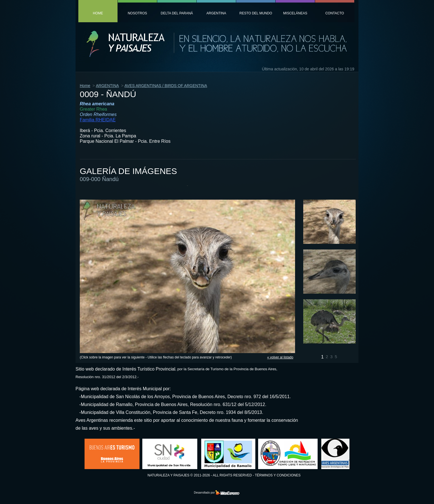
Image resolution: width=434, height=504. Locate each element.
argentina (216, 13)
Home (85, 86)
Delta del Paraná (177, 13)
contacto (335, 13)
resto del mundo (256, 13)
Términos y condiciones (278, 475)
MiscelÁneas (295, 13)
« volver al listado (280, 357)
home (98, 13)
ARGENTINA (107, 86)
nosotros (137, 13)
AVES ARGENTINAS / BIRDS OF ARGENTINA (166, 86)
